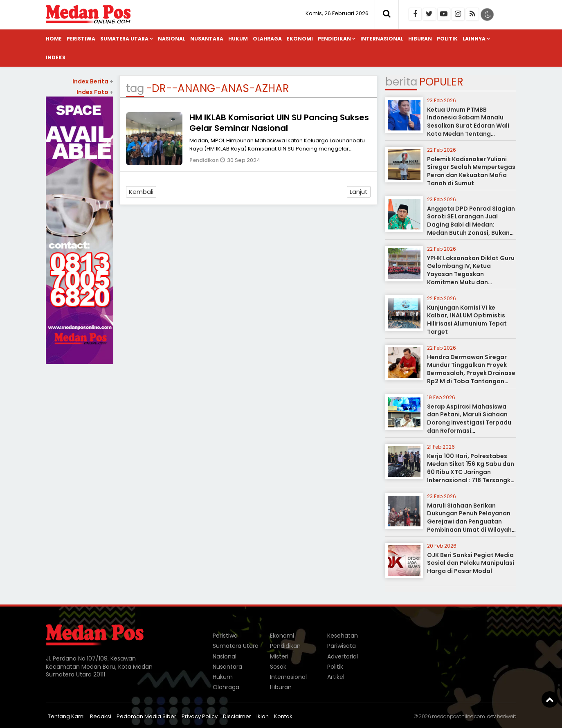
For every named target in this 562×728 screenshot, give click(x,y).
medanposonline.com (459, 716)
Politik (447, 39)
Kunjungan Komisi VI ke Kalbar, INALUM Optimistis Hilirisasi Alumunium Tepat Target (467, 320)
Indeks (56, 57)
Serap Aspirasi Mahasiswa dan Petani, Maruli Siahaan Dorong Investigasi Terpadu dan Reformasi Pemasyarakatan (469, 422)
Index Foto (95, 92)
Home (54, 39)
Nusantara (207, 39)
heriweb (507, 716)
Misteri (279, 656)
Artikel (336, 677)
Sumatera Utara (124, 39)
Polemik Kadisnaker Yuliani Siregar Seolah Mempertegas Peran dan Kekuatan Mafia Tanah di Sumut (471, 171)
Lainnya (474, 39)
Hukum (238, 39)
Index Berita (93, 81)
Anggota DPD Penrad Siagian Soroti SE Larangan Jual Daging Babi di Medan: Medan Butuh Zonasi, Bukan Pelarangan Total (471, 225)
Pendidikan (334, 39)
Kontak (283, 716)
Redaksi (101, 716)
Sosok (278, 667)
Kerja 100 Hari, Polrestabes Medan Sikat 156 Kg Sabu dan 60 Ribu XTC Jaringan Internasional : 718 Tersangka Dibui (471, 472)
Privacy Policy (200, 716)
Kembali (141, 192)
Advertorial (343, 656)
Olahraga (267, 39)
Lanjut (359, 192)
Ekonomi (300, 39)
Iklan (263, 716)
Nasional (172, 39)
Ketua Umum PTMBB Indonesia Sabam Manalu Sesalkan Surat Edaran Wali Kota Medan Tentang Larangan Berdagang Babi (468, 126)
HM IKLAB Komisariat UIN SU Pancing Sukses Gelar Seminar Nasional (279, 123)
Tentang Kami (66, 716)
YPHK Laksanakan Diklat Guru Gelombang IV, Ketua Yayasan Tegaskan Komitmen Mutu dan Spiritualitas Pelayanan (471, 274)
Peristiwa (81, 39)
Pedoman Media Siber (146, 716)
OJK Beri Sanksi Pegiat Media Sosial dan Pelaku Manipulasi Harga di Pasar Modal (471, 563)
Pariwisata (342, 646)
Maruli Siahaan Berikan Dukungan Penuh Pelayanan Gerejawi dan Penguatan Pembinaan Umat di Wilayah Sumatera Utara (469, 521)
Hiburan (420, 39)
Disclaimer (237, 716)
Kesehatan (343, 636)
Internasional (382, 39)
